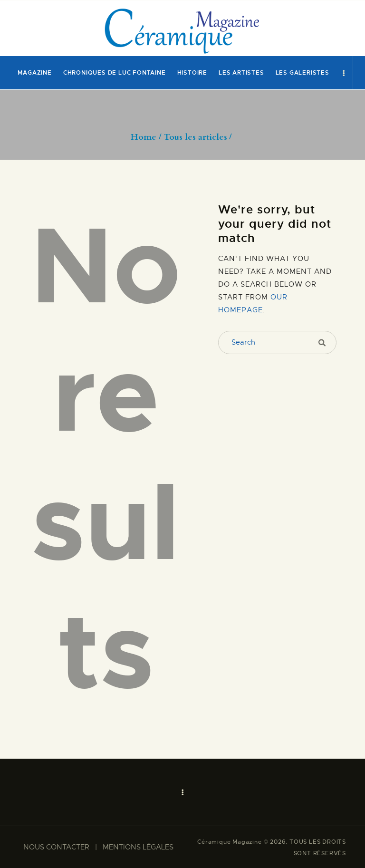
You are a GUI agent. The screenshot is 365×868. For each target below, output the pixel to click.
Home (144, 137)
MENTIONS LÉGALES (138, 847)
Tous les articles (196, 137)
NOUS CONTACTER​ (56, 847)
